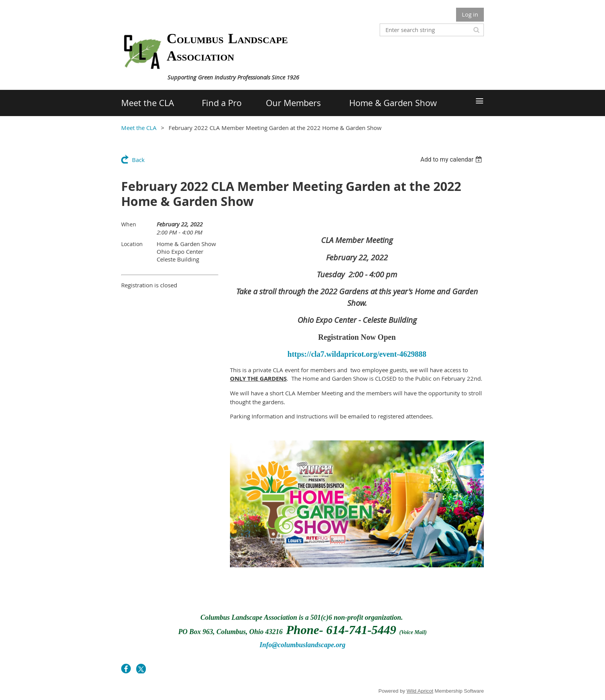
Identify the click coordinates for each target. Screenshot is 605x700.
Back (138, 160)
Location (132, 244)
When (129, 224)
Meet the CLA (139, 128)
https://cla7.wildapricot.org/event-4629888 (357, 354)
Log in (470, 14)
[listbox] (452, 159)
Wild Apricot (420, 691)
